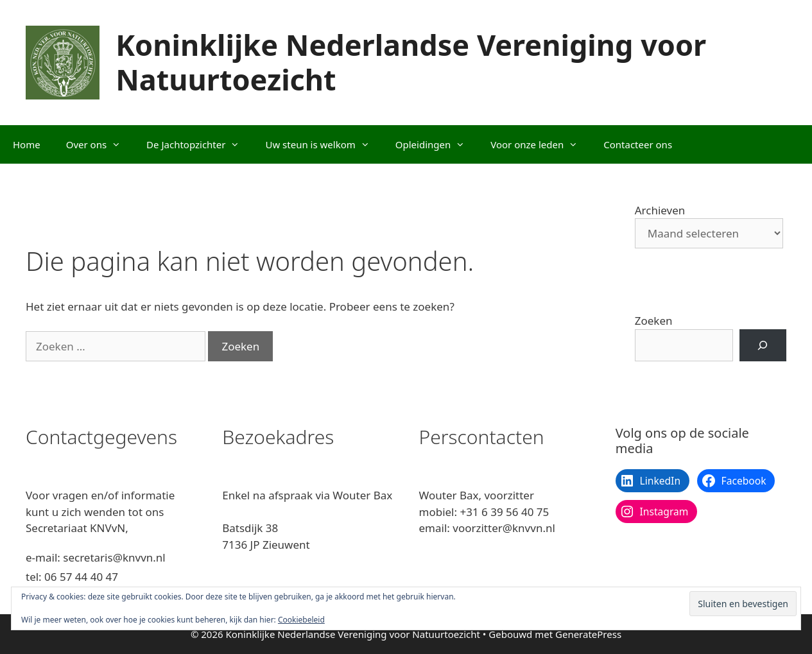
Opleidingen (436, 144)
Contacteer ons (638, 144)
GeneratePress (588, 634)
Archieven (660, 210)
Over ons (100, 144)
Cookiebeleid (301, 620)
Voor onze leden (540, 144)
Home (27, 144)
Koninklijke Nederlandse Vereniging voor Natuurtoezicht (411, 62)
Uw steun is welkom (324, 144)
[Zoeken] (763, 346)
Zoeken (654, 321)
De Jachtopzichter (199, 144)
